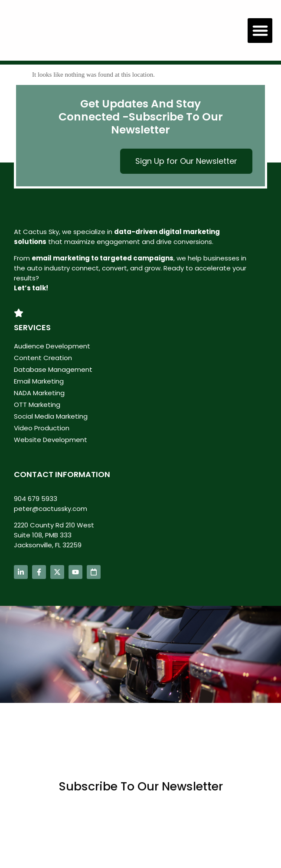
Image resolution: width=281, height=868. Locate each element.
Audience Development (52, 346)
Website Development (51, 440)
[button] (260, 31)
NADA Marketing (39, 393)
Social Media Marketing (51, 416)
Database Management (53, 369)
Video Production (42, 428)
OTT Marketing (37, 405)
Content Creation (43, 358)
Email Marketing (39, 381)
